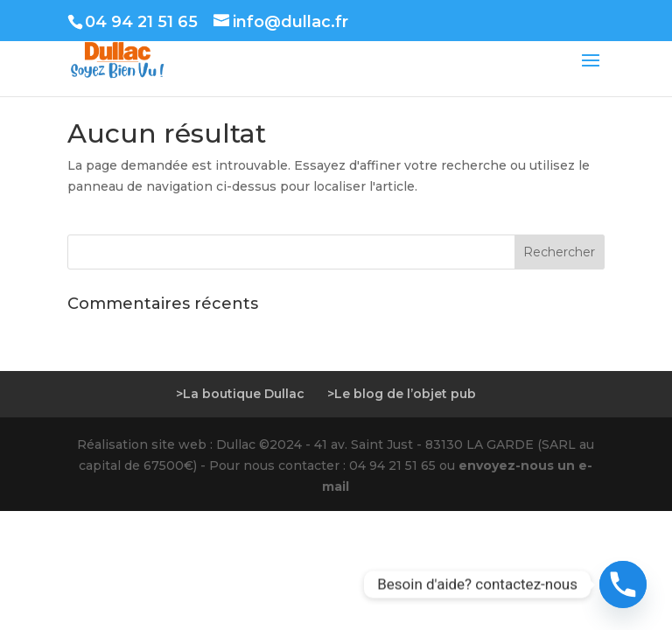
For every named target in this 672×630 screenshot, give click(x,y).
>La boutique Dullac (240, 394)
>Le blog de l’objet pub (402, 394)
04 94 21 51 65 (141, 22)
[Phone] (623, 584)
